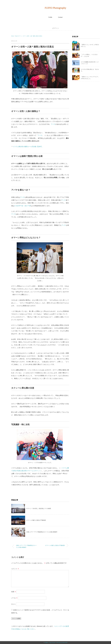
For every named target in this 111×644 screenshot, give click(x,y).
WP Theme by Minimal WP (62, 643)
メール (14, 598)
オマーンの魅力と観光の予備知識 (36, 520)
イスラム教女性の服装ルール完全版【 (25, 147)
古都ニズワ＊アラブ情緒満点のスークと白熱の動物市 (42, 532)
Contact (60, 17)
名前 (14, 592)
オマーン (55, 28)
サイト (13, 604)
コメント (15, 569)
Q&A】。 (41, 147)
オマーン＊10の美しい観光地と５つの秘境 (39, 508)
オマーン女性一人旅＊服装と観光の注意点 (33, 36)
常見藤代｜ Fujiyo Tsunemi (50, 643)
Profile (50, 17)
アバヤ (53, 124)
